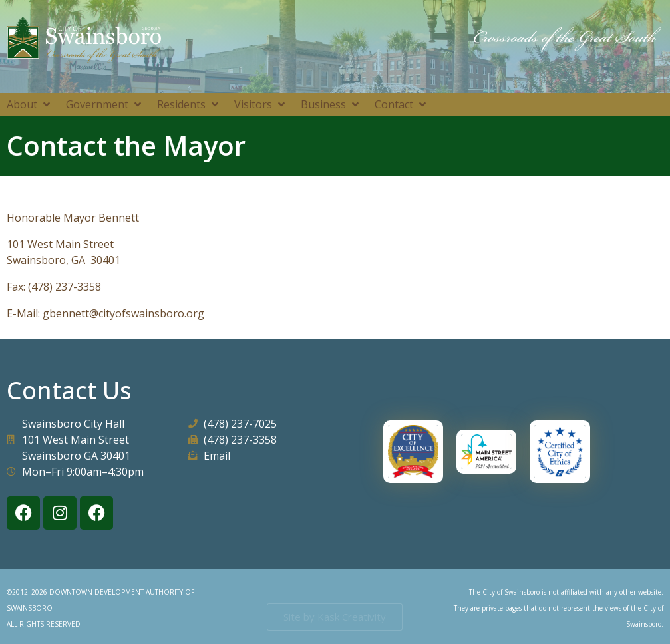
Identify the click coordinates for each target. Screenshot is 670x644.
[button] (30, 104)
